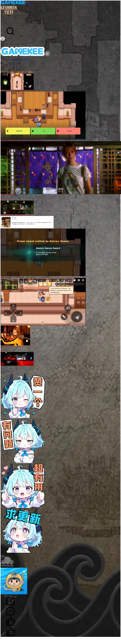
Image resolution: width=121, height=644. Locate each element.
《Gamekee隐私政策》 (16, 60)
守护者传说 (8, 372)
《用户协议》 (25, 60)
